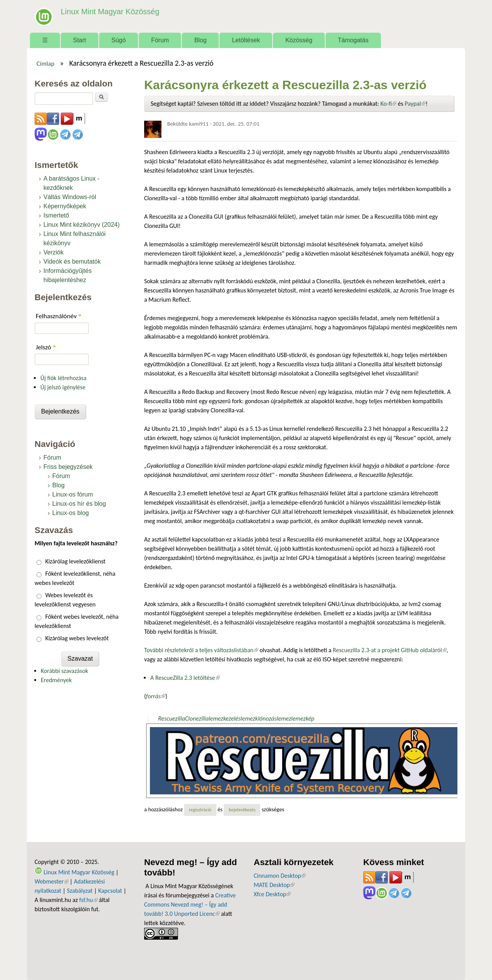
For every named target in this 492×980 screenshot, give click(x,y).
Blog (200, 40)
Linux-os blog (71, 513)
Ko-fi (389, 104)
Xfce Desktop (272, 894)
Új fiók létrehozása (63, 378)
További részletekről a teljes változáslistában (201, 650)
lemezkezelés (225, 718)
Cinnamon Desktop (280, 876)
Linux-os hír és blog (79, 504)
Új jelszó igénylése (63, 387)
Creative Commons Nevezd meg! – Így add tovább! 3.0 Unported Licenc (190, 904)
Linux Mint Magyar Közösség (108, 11)
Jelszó (46, 347)
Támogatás (353, 40)
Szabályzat (80, 891)
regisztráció (200, 810)
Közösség (299, 40)
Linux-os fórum (73, 494)
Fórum (160, 40)
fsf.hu (88, 900)
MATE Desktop (274, 885)
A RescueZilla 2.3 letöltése (185, 678)
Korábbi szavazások (64, 671)
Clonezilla (197, 718)
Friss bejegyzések (68, 467)
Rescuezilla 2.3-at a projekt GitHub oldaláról (390, 650)
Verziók (53, 252)
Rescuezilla (171, 718)
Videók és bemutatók (72, 262)
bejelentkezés (242, 810)
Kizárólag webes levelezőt (77, 638)
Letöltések (246, 40)
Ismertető (56, 215)
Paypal (415, 104)
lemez (284, 718)
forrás (156, 696)
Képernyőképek (65, 206)
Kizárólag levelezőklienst (76, 561)
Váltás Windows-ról (70, 197)
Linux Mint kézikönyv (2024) (81, 225)
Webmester (52, 881)
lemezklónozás (259, 718)
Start (80, 40)
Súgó (119, 40)
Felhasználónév (59, 316)
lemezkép (303, 718)
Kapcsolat (110, 891)
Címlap (46, 63)
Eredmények (56, 680)
